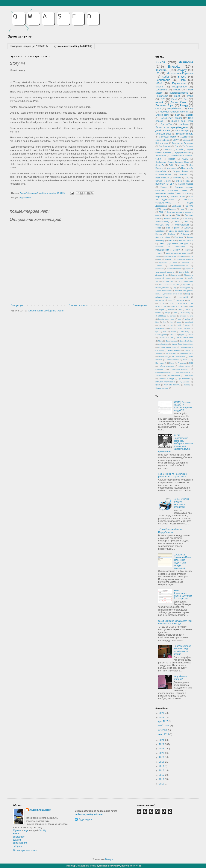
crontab (183, 316)
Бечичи (173, 335)
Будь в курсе (85, 819)
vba (188, 181)
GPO (187, 178)
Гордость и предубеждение (172, 127)
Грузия (159, 234)
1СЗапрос (185, 137)
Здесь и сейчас (163, 237)
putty (175, 262)
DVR (191, 256)
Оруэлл (186, 360)
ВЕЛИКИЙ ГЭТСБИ (165, 184)
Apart (170, 300)
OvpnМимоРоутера (185, 259)
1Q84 (158, 256)
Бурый (190, 335)
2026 (162, 713)
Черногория (163, 80)
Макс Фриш (172, 168)
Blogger (109, 859)
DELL (191, 300)
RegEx (161, 309)
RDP (191, 306)
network (159, 102)
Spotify (43, 830)
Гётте (160, 341)
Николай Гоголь (185, 134)
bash (178, 115)
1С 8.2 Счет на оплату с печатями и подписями (181, 503)
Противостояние (163, 174)
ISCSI (171, 303)
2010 (162, 784)
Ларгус (172, 240)
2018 (162, 766)
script (166, 77)
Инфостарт (19, 837)
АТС (161, 212)
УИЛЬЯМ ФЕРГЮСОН (165, 382)
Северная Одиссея (163, 372)
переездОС (183, 297)
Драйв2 (17, 840)
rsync (187, 325)
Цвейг (158, 385)
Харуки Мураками (163, 291)
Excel (174, 99)
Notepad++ (169, 259)
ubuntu (178, 96)
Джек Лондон (182, 131)
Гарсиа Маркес (186, 184)
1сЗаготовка (162, 96)
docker (173, 209)
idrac (157, 322)
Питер (172, 363)
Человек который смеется (174, 112)
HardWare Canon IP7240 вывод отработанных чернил (182, 650)
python (179, 181)
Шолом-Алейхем (171, 218)
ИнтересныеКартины (180, 73)
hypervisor (163, 262)
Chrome (183, 256)
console (173, 316)
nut (160, 325)
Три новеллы (184, 379)
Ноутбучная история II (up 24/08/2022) (72, 46)
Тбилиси (159, 375)
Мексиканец (163, 357)
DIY (163, 99)
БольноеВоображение (179, 266)
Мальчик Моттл (186, 240)
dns (191, 316)
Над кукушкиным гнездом (174, 243)
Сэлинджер (185, 288)
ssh (179, 328)
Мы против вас (179, 357)
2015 (162, 779)
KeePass (168, 149)
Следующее (17, 305)
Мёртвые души (163, 134)
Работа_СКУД (184, 366)
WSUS (158, 313)
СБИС (185, 159)
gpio (179, 319)
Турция (159, 253)
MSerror (159, 87)
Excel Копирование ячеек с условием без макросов (183, 595)
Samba (159, 181)
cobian (158, 228)
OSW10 (174, 306)
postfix (177, 228)
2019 (162, 762)
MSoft (159, 83)
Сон (177, 146)
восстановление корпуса (178, 253)
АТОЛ (174, 332)
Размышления (162, 250)
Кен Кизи (179, 237)
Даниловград (171, 341)
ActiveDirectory (162, 222)
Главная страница (78, 305)
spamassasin (161, 328)
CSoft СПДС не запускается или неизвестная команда (175, 622)
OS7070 (189, 206)
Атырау (182, 70)
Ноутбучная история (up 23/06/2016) (29, 46)
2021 (162, 753)
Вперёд (174, 66)
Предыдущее (140, 305)
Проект (172, 159)
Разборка (159, 369)
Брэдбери (160, 231)
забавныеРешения (163, 297)
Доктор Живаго (179, 102)
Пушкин (187, 284)
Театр (187, 250)
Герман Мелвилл (174, 269)
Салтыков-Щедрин (180, 369)
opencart (169, 325)
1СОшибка (161, 90)
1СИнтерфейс (162, 140)
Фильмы (186, 62)
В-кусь (182, 77)
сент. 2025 (164, 734)
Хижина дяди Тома (182, 121)
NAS (166, 306)
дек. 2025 (163, 721)
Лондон (159, 353)
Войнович (159, 269)
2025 (162, 718)
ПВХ (178, 215)
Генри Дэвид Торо (185, 338)
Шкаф (188, 294)
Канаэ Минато (174, 350)
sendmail (186, 262)
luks (165, 322)
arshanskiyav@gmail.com (89, 814)
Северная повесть (182, 372)
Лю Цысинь (171, 353)
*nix (186, 99)
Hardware (184, 124)
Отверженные (179, 87)
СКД (175, 288)
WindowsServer (182, 225)
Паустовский (161, 363)
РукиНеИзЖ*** (162, 178)
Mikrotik (177, 90)
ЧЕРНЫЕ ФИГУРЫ (172, 385)
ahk (176, 313)
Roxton (171, 309)
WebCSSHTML (162, 225)
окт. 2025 (163, 730)
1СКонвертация (170, 256)
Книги (160, 62)
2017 (162, 770)
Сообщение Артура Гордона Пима (172, 162)
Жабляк (171, 234)
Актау (187, 228)
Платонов (182, 363)
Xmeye (168, 313)
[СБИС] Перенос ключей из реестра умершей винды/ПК (183, 406)
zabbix (190, 115)
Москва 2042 (168, 281)
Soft (187, 222)
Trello (180, 309)
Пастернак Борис (165, 105)
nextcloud (189, 322)
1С (157, 73)
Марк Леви (161, 197)
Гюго (183, 80)
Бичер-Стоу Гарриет (171, 118)
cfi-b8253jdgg (161, 316)
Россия (184, 174)
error (168, 228)
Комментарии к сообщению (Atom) (46, 311)
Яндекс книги (20, 843)
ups (157, 332)
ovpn (182, 209)
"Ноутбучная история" (180, 678)
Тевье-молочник (173, 375)
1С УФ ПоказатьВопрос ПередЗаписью (170, 531)
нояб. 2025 (164, 726)
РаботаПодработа (178, 93)
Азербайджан (174, 109)
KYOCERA (182, 303)
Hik (160, 259)
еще (26, 830)
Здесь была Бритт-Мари (182, 344)
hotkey (187, 319)
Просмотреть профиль (25, 850)
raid (179, 325)
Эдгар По (160, 165)
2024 (162, 740)
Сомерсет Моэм (167, 137)
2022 (162, 749)
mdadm (182, 165)
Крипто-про (176, 275)
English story (25, 198)
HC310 (162, 303)
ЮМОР (187, 218)
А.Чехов (159, 266)
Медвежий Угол (186, 353)
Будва (182, 335)
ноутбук (177, 178)
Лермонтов (161, 156)
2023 (162, 744)
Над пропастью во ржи (169, 284)
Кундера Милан (182, 152)
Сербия (177, 250)
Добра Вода (163, 344)
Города (164, 187)
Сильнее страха (178, 197)
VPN (188, 309)
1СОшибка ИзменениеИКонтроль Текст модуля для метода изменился (183, 561)
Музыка (17, 830)
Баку (190, 109)
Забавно (185, 234)
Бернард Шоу (161, 335)
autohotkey (185, 313)
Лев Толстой (165, 146)
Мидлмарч (180, 278)
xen (165, 332)
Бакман (186, 140)
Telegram (18, 846)
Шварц (187, 385)
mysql (179, 322)
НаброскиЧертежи (185, 281)
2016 (162, 775)
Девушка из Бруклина (182, 143)
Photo (183, 306)
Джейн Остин (163, 131)
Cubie (171, 165)
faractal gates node (166, 319)
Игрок (168, 215)
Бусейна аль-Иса (166, 338)
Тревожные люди (166, 379)
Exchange (176, 206)
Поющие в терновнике (170, 247)
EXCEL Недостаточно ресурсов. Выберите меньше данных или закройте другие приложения (176, 444)
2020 (162, 757)
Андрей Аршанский (40, 810)
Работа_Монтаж (162, 288)
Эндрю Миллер (162, 388)
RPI (177, 222)
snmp (190, 209)
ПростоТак (166, 124)
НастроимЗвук (173, 360)
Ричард (184, 105)
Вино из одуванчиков (179, 231)
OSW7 (176, 140)
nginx (169, 181)
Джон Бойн (184, 272)
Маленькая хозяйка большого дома (172, 193)
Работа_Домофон (166, 366)
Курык (187, 350)
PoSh (190, 96)
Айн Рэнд (185, 332)
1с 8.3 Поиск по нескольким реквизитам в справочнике (173, 475)
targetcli (187, 328)
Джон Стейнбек (187, 341)
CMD (158, 109)
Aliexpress (160, 300)
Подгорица (179, 83)
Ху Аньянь (185, 382)
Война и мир (162, 143)
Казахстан (162, 70)
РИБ (191, 363)
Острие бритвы (181, 171)
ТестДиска (189, 375)
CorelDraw (180, 300)
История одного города (168, 347)
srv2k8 (172, 328)
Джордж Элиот (162, 275)
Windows (163, 209)
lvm (171, 322)
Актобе (180, 149)
